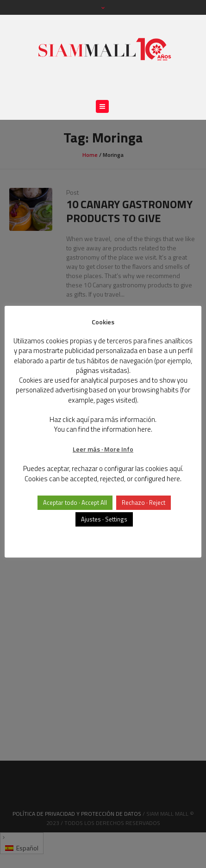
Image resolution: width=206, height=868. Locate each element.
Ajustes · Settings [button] (104, 519)
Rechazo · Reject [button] (144, 502)
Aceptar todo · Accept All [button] (75, 502)
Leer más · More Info (103, 449)
